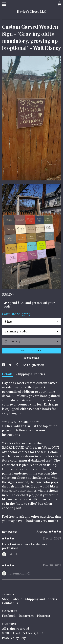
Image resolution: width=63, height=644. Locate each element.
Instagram (27, 616)
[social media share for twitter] (11, 365)
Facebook (9, 616)
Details (7, 374)
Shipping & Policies (31, 374)
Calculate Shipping (16, 314)
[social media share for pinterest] (18, 365)
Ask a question (34, 365)
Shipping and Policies (41, 599)
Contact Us (10, 603)
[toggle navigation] (4, 4)
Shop (6, 599)
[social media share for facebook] (4, 365)
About (18, 599)
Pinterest (44, 616)
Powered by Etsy (14, 638)
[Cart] (59, 5)
